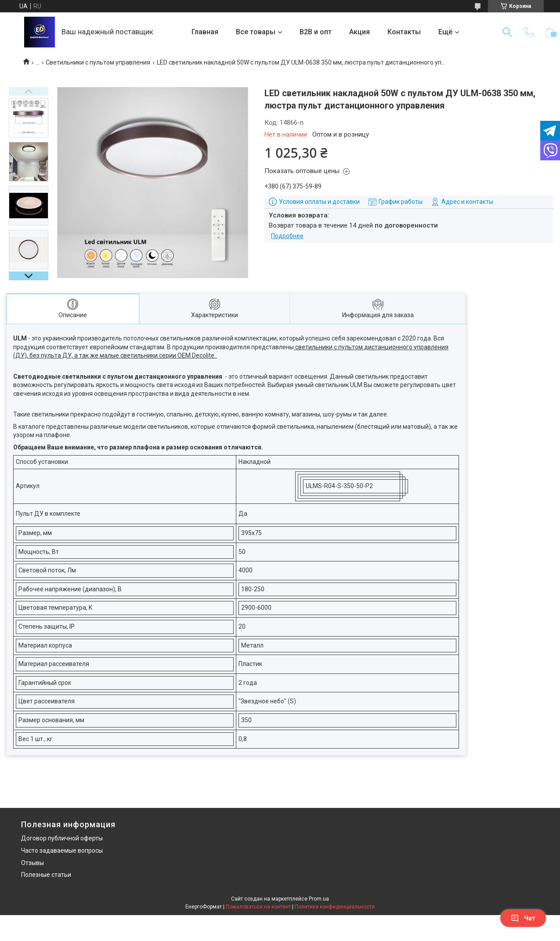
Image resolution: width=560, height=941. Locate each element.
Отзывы (33, 863)
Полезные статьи (46, 875)
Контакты (404, 32)
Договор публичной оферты (62, 838)
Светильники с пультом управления (98, 62)
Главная (205, 32)
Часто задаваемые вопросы (62, 851)
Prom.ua (319, 899)
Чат (523, 918)
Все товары (256, 32)
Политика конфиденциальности (335, 907)
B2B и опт (316, 32)
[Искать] (507, 32)
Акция (359, 32)
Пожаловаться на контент (258, 907)
